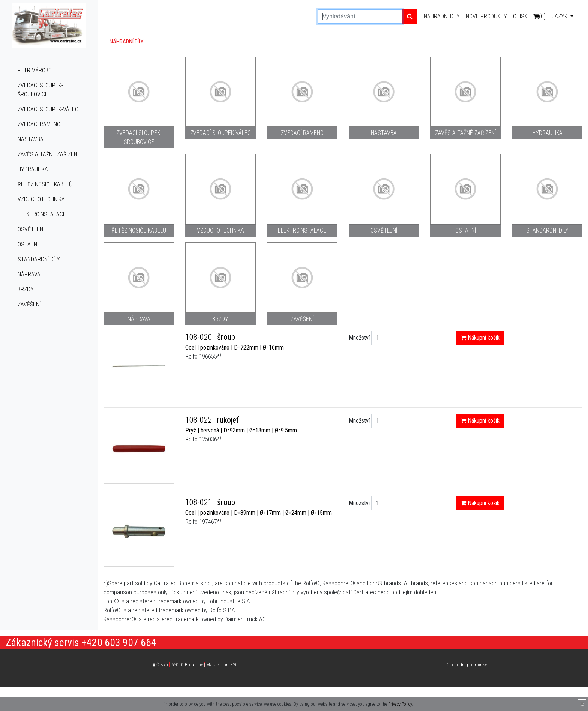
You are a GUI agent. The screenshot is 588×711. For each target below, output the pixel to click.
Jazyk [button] (560, 16)
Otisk (520, 16)
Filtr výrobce (36, 70)
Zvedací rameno (39, 124)
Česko (197, 665)
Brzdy (26, 289)
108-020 (200, 337)
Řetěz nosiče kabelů (45, 184)
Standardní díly (39, 259)
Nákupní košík (480, 338)
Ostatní (28, 244)
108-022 (200, 420)
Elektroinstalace (42, 214)
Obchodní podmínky (467, 665)
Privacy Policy (400, 704)
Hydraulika (33, 169)
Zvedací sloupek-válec (48, 109)
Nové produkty (486, 16)
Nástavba (31, 139)
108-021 (200, 502)
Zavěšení (29, 304)
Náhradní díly (442, 16)
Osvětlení (31, 229)
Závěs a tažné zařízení (48, 154)
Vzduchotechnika (41, 199)
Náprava (29, 274)
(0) (539, 16)
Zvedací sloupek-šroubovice (40, 90)
